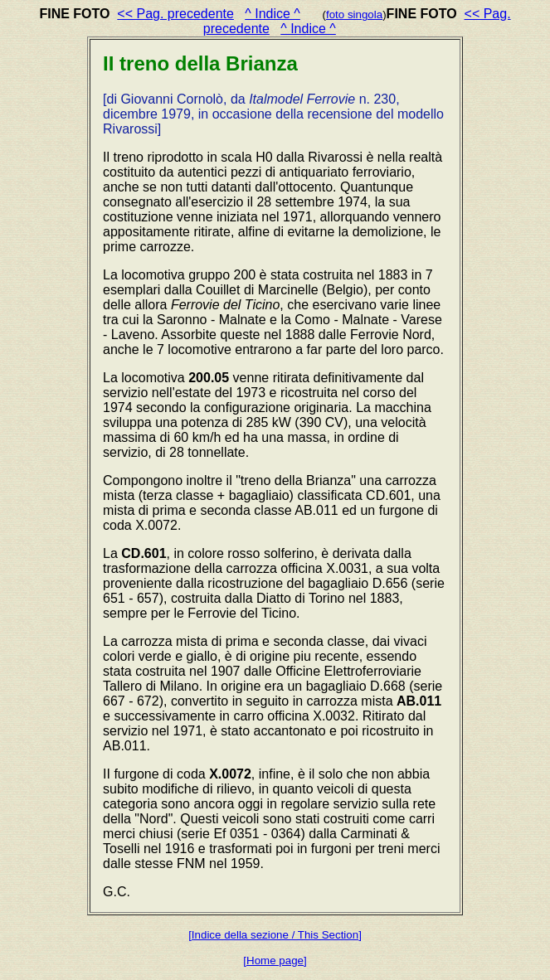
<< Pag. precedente (175, 14)
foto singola (354, 15)
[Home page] (275, 961)
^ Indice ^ (273, 14)
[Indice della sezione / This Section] (275, 935)
